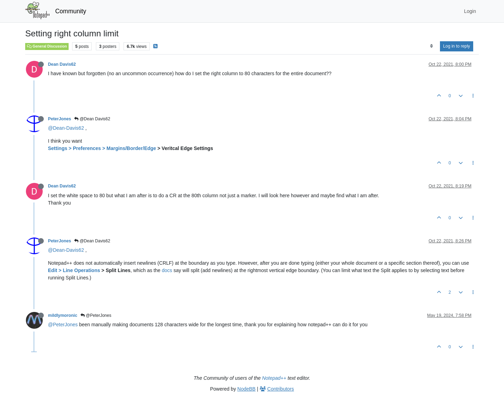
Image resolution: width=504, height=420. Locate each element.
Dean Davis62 (62, 64)
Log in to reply (457, 46)
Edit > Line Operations (74, 270)
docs (167, 270)
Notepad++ (274, 378)
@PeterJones (96, 315)
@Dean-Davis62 (66, 128)
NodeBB (246, 389)
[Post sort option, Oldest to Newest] (431, 46)
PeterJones (59, 119)
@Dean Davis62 (92, 119)
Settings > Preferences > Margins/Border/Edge (102, 148)
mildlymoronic (63, 315)
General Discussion (47, 46)
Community (71, 11)
